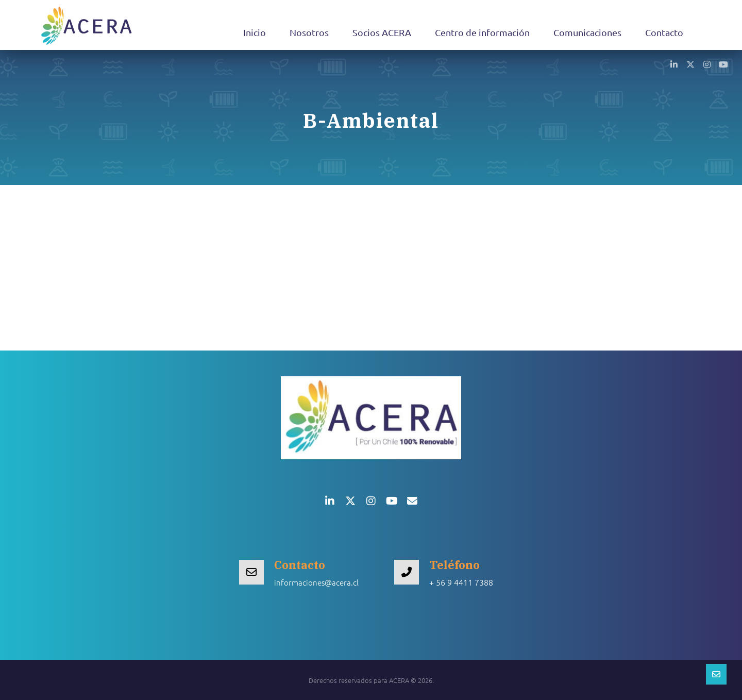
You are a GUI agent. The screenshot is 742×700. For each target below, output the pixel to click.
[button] (674, 64)
